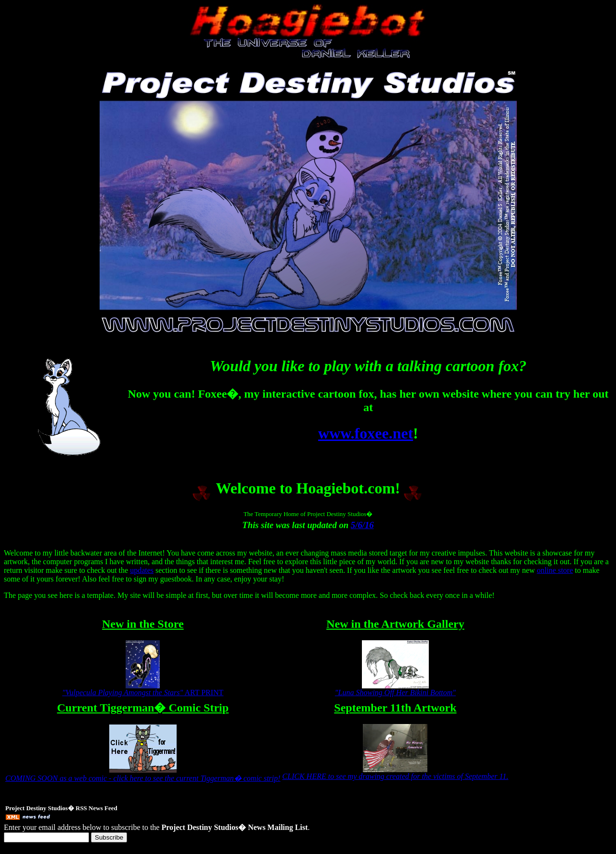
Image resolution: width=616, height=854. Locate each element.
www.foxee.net (366, 433)
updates (142, 570)
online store (555, 570)
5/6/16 (362, 525)
